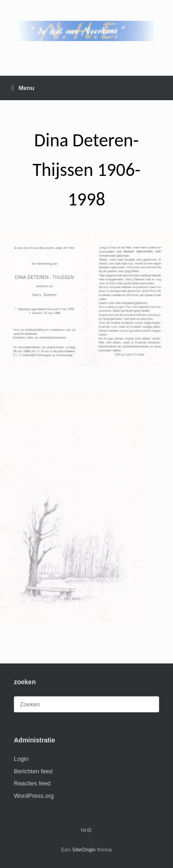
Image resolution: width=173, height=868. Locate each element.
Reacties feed (32, 783)
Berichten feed (33, 771)
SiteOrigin (84, 850)
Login (21, 759)
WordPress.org (34, 796)
